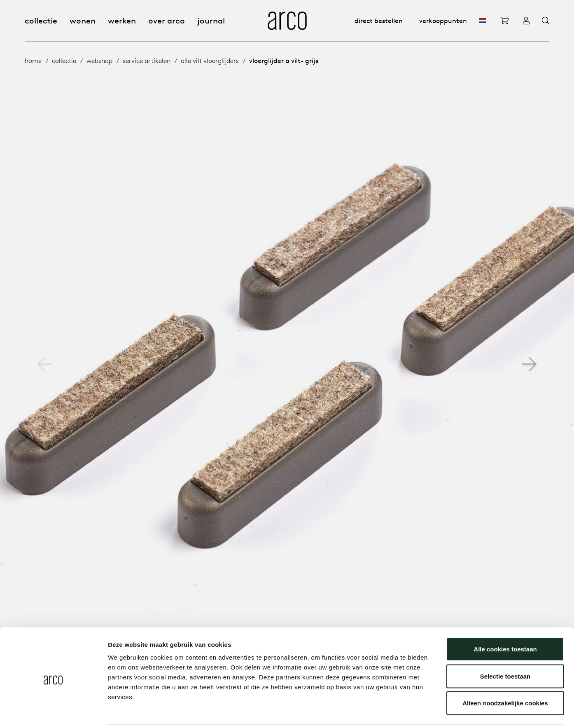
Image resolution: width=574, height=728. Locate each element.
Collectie (41, 20)
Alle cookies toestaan (505, 620)
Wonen (83, 20)
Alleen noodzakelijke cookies (505, 674)
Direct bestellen (379, 21)
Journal (211, 20)
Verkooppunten (443, 21)
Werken (122, 20)
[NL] (483, 21)
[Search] (546, 21)
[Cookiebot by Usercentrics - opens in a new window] (53, 712)
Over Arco (167, 20)
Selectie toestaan (505, 647)
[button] (529, 364)
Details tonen (445, 712)
